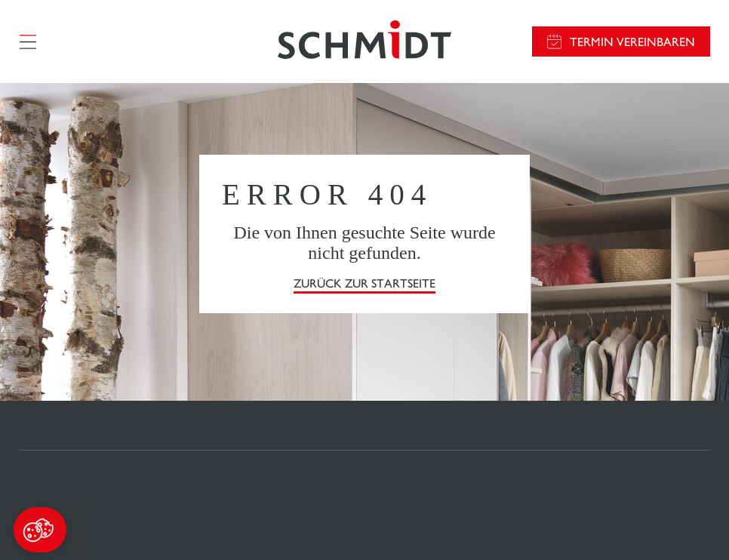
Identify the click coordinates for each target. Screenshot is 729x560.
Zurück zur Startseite (364, 283)
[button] (40, 530)
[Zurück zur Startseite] (364, 42)
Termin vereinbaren (632, 42)
